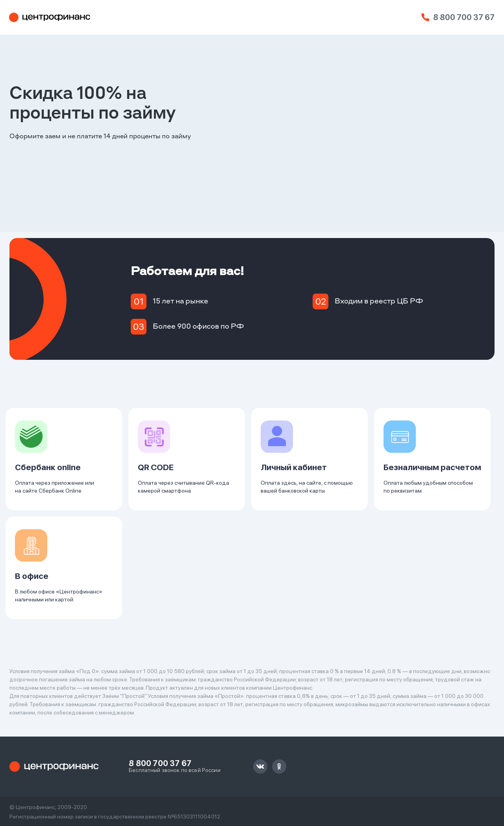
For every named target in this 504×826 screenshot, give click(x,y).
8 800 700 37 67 (464, 17)
